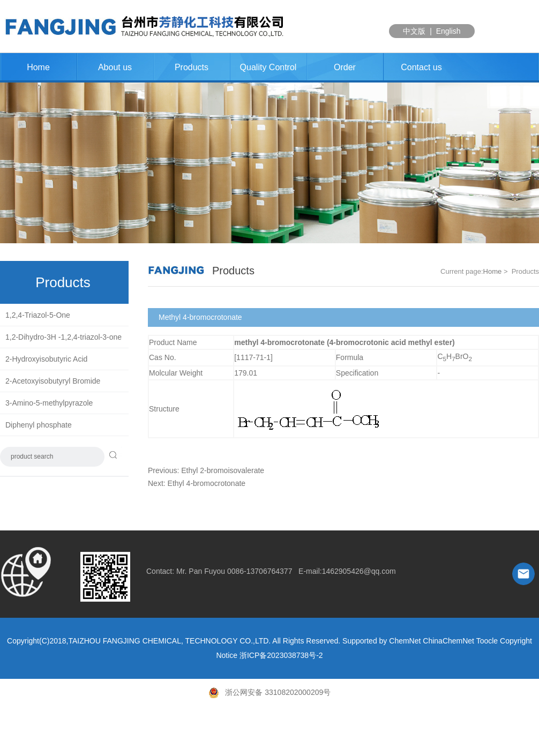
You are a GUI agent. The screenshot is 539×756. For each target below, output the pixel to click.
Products (192, 67)
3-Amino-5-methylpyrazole (49, 403)
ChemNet (405, 641)
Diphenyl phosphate (39, 425)
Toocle (487, 641)
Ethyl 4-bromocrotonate (207, 483)
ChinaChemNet (448, 641)
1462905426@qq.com (359, 571)
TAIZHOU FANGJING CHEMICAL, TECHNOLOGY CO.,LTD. (169, 641)
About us (115, 67)
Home (38, 67)
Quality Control (268, 67)
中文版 (414, 31)
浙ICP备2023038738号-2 (281, 655)
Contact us (421, 67)
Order (345, 67)
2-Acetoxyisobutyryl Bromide (53, 381)
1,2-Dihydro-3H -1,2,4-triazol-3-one (63, 337)
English (448, 31)
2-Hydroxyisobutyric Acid (46, 359)
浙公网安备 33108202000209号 (270, 692)
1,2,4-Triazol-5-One (38, 315)
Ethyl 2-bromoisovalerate (223, 470)
